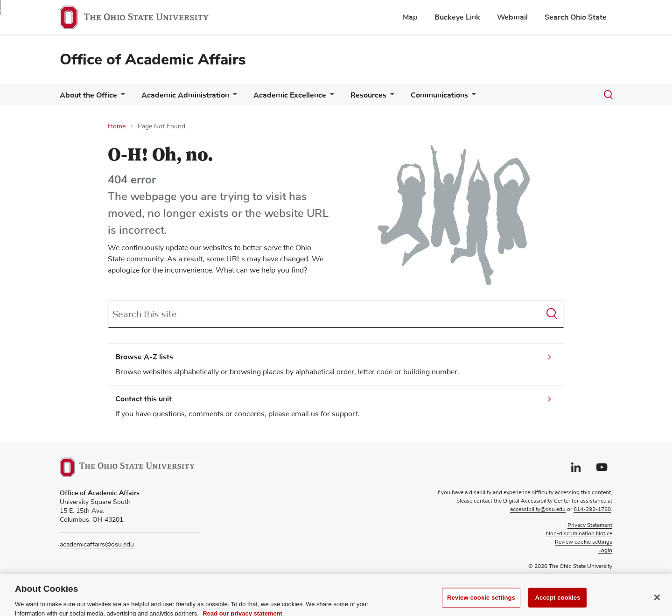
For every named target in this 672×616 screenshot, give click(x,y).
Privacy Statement (590, 525)
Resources (368, 95)
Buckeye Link (457, 17)
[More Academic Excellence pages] (330, 97)
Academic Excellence (290, 95)
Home (117, 126)
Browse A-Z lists (144, 357)
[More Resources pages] (390, 97)
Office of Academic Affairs (153, 59)
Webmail (512, 17)
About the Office (88, 95)
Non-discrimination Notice (579, 534)
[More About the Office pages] (121, 97)
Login (605, 551)
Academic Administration (185, 95)
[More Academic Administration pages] (233, 97)
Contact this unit (143, 399)
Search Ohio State (576, 17)
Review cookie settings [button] (584, 542)
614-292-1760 (592, 510)
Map (410, 17)
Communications (439, 95)
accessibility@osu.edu (538, 510)
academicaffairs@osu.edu (97, 545)
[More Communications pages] (472, 97)
